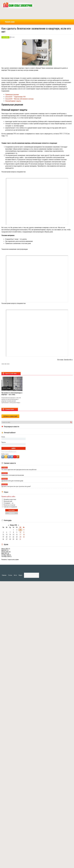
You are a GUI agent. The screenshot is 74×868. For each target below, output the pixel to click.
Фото (15, 575)
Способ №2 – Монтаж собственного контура (19, 99)
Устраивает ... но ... (9, 503)
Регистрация (5, 452)
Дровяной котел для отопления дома (12, 481)
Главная (4, 575)
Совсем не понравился (10, 507)
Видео (20, 575)
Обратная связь (32, 575)
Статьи (10, 575)
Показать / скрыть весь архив (10, 560)
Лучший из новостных (10, 499)
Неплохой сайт (8, 501)
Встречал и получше (9, 505)
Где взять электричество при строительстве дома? (16, 486)
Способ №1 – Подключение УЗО (15, 97)
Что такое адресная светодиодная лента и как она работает (19, 470)
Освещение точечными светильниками (13, 475)
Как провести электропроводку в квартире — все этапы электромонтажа (12, 395)
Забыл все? (13, 452)
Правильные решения (12, 95)
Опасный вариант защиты (13, 101)
